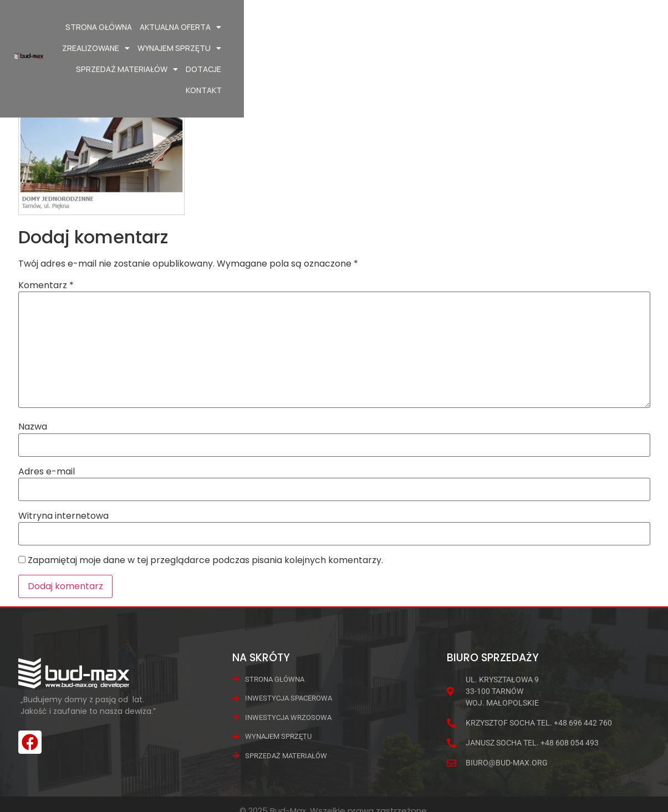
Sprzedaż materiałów (536, 27)
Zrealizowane (353, 27)
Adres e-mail (47, 472)
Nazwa (33, 427)
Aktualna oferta (271, 27)
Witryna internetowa (63, 516)
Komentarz (46, 285)
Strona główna (189, 27)
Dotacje (613, 27)
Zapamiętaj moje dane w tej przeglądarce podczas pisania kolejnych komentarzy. (205, 560)
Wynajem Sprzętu (436, 27)
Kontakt (613, 48)
